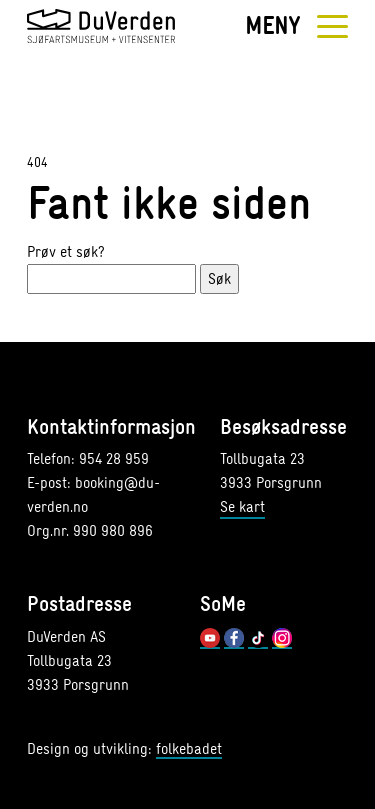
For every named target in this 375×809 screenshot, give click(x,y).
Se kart (242, 506)
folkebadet (189, 750)
